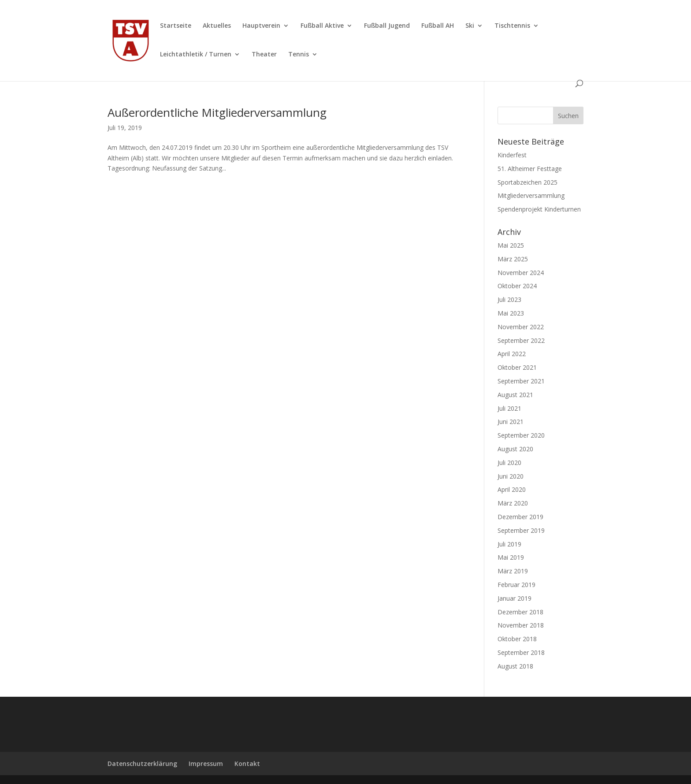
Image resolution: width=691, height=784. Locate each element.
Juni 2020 (511, 476)
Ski (470, 26)
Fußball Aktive (322, 26)
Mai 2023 (511, 313)
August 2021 (515, 395)
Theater (264, 55)
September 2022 (521, 340)
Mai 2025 (511, 245)
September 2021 (521, 381)
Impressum (206, 764)
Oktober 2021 (517, 367)
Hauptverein (261, 26)
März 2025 (513, 259)
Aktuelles (217, 26)
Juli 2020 (509, 463)
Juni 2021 (511, 422)
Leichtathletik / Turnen (196, 55)
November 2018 (521, 625)
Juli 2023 (509, 299)
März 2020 (513, 503)
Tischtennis (512, 26)
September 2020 (521, 435)
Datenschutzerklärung (142, 764)
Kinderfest (512, 155)
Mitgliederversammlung (531, 195)
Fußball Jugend (387, 26)
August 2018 (515, 666)
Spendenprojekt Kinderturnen (539, 209)
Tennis (299, 55)
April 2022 (512, 354)
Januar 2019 (515, 598)
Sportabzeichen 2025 (528, 182)
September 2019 (521, 530)
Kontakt (247, 764)
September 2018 (521, 652)
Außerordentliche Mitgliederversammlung (217, 112)
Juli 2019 (509, 544)
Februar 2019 (516, 585)
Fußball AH (438, 26)
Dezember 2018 (520, 612)
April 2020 (512, 489)
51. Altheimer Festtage (530, 169)
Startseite (176, 26)
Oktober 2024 (517, 286)
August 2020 (515, 449)
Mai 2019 (511, 557)
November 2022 (521, 327)
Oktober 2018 (517, 639)
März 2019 (513, 571)
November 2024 (521, 273)
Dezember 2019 (520, 517)
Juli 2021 (509, 408)
